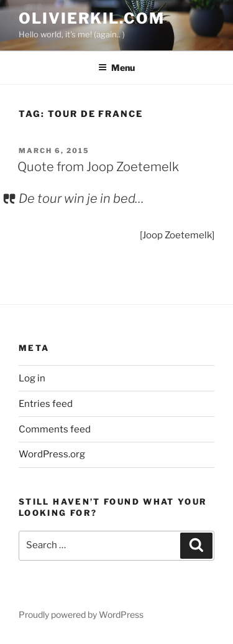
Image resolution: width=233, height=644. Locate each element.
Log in (32, 378)
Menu (116, 68)
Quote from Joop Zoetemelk (98, 167)
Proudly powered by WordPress (81, 614)
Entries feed (46, 404)
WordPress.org (52, 454)
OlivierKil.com (92, 18)
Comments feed (55, 429)
